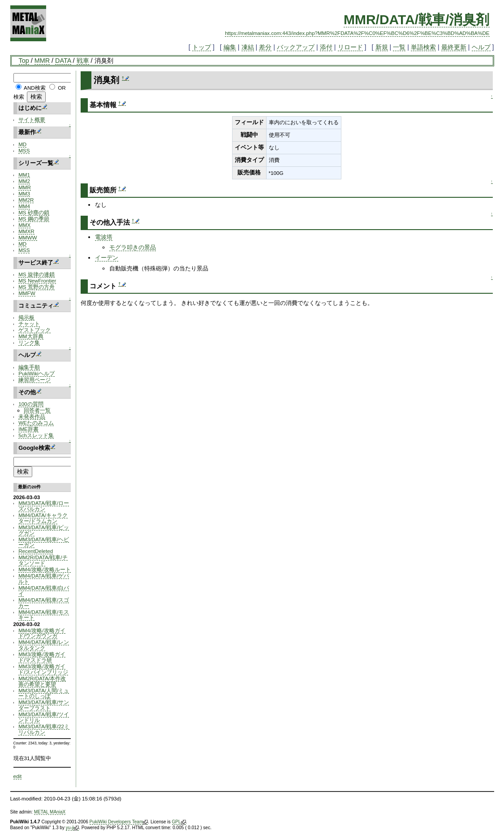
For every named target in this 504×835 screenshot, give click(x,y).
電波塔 (104, 237)
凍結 (248, 47)
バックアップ (296, 47)
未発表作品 (32, 416)
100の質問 (31, 404)
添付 (326, 47)
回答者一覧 (37, 410)
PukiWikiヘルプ (37, 373)
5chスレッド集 (36, 435)
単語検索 (423, 47)
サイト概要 (32, 120)
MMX (24, 225)
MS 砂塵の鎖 (34, 212)
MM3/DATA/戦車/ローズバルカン (44, 506)
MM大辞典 (31, 336)
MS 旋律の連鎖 (37, 274)
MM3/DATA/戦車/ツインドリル (44, 717)
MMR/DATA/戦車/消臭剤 (417, 20)
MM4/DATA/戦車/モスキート (44, 615)
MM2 (24, 181)
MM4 (24, 206)
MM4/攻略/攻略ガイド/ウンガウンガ (42, 633)
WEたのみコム (36, 423)
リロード (350, 47)
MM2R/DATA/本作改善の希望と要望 (42, 681)
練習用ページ (34, 380)
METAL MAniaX (50, 812)
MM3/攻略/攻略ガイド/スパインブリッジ (43, 669)
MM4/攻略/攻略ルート (44, 569)
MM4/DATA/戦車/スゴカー (44, 603)
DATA (63, 61)
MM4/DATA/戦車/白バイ (44, 591)
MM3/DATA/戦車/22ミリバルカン (44, 729)
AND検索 (35, 88)
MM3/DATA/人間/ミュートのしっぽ (44, 693)
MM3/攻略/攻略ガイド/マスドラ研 (42, 657)
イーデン (107, 258)
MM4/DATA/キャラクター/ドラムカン (43, 518)
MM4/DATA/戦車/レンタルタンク (44, 645)
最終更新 (454, 47)
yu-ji (72, 828)
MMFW (27, 293)
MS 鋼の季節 (34, 219)
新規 (382, 47)
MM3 (24, 194)
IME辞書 (28, 429)
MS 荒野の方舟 (37, 287)
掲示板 (26, 317)
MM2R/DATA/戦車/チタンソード (43, 560)
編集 (230, 47)
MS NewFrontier (37, 281)
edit (18, 776)
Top (24, 61)
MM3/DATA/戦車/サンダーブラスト (44, 705)
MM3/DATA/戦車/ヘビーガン (44, 542)
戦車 (83, 61)
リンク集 (29, 342)
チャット (29, 324)
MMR (42, 61)
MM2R (26, 200)
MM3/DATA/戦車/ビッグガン (44, 530)
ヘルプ (481, 47)
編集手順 (29, 367)
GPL (179, 822)
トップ (202, 47)
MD (22, 144)
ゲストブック (34, 330)
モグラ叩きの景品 (133, 247)
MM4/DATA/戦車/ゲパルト (44, 578)
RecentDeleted (36, 551)
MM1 (24, 175)
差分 (265, 47)
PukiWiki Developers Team (119, 822)
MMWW (28, 237)
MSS (24, 150)
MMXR (26, 231)
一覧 (399, 47)
